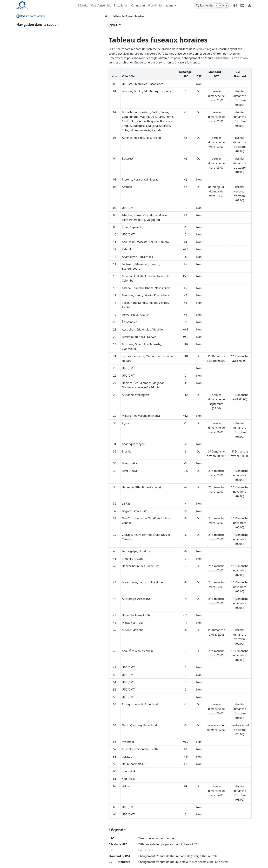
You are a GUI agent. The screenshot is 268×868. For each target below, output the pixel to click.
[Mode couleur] (235, 5)
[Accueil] (88, 16)
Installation (121, 5)
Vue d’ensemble (101, 5)
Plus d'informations (161, 5)
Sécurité (83, 5)
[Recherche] (212, 5)
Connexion (138, 5)
